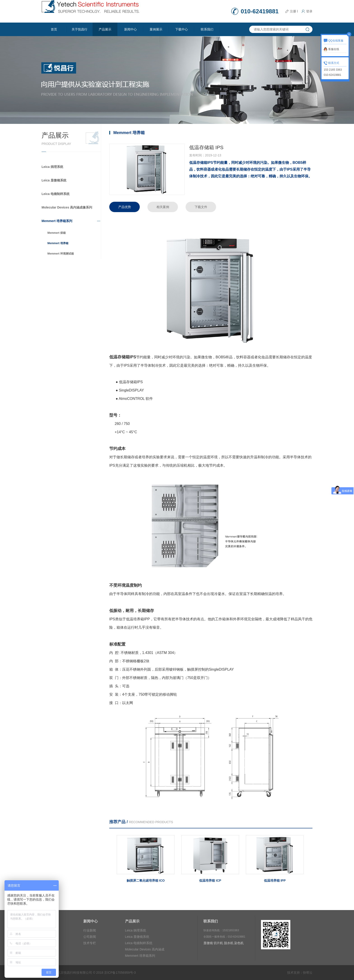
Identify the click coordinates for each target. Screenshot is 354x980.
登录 (309, 11)
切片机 (218, 943)
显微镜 (208, 943)
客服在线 (334, 49)
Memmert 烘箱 (57, 233)
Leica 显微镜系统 (54, 180)
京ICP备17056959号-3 (120, 973)
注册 (293, 11)
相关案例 (163, 207)
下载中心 (182, 29)
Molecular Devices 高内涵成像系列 (67, 207)
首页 (54, 29)
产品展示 (105, 29)
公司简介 (48, 930)
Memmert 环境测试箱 (61, 254)
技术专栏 (90, 943)
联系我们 (207, 29)
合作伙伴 (48, 937)
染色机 (239, 943)
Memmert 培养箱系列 (57, 221)
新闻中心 (130, 29)
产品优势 (125, 207)
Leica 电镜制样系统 (56, 194)
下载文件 (201, 207)
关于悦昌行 (79, 29)
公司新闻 (90, 937)
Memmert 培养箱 (58, 243)
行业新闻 (90, 930)
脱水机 (229, 943)
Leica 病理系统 (52, 167)
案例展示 (156, 29)
